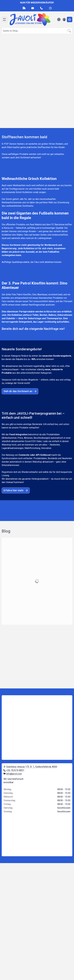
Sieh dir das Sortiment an (20, 391)
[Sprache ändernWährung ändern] (59, 19)
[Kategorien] (4, 19)
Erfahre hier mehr (16, 490)
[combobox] (37, 31)
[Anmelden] (64, 19)
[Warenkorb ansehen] (70, 19)
